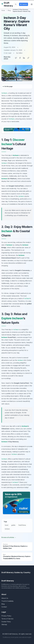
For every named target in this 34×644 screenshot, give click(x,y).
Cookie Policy (6, 622)
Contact (4, 607)
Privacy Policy (6, 616)
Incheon (4, 93)
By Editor (19, 53)
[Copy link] (28, 58)
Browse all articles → (9, 537)
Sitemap (4, 624)
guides (13, 525)
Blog (9, 10)
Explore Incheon (12, 318)
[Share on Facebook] (20, 58)
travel (7, 525)
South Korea (22, 525)
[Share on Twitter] (16, 58)
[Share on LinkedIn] (24, 58)
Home (3, 10)
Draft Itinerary (7, 4)
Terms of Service (7, 619)
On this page (8, 86)
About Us (5, 598)
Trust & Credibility (7, 601)
